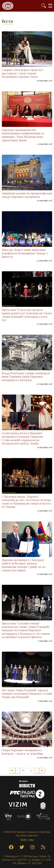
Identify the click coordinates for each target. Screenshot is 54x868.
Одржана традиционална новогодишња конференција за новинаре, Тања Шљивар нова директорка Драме (23, 135)
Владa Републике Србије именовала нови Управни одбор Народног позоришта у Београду (26, 377)
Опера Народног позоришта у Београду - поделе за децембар (22, 752)
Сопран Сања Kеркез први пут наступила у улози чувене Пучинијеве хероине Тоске (22, 73)
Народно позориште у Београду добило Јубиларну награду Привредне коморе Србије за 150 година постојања (24, 565)
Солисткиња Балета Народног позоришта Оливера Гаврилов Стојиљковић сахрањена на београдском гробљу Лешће (22, 438)
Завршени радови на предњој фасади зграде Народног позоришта (27, 195)
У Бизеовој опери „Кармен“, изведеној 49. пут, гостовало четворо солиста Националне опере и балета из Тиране (26, 502)
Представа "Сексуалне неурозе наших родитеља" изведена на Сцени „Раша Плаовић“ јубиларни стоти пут (27, 315)
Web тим (27, 840)
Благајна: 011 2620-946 (14, 860)
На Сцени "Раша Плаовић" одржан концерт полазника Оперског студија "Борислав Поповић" (27, 693)
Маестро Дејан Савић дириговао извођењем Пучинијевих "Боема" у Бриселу (25, 253)
